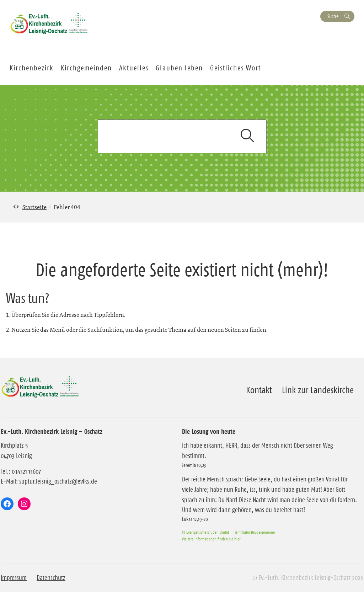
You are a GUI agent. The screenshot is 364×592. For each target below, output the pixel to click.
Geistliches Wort (235, 68)
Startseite (34, 207)
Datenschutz (51, 578)
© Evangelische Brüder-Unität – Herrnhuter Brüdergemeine (228, 532)
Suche (333, 16)
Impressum (14, 578)
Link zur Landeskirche (318, 390)
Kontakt (259, 390)
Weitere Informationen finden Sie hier (211, 539)
